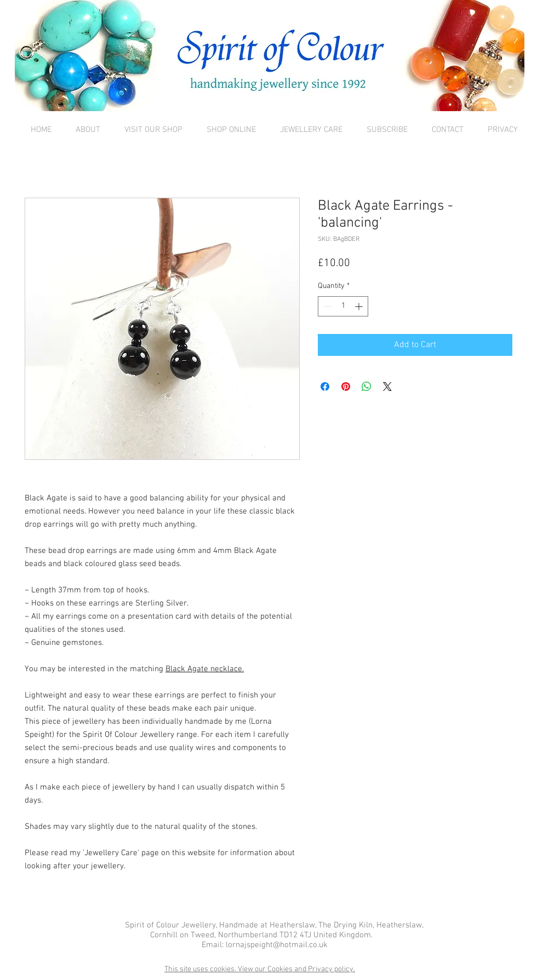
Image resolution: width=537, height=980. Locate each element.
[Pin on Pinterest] (346, 387)
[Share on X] (387, 387)
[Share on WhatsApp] (367, 387)
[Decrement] (326, 306)
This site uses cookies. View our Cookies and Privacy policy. (260, 969)
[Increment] (360, 306)
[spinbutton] (343, 306)
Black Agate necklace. (205, 669)
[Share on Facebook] (325, 387)
